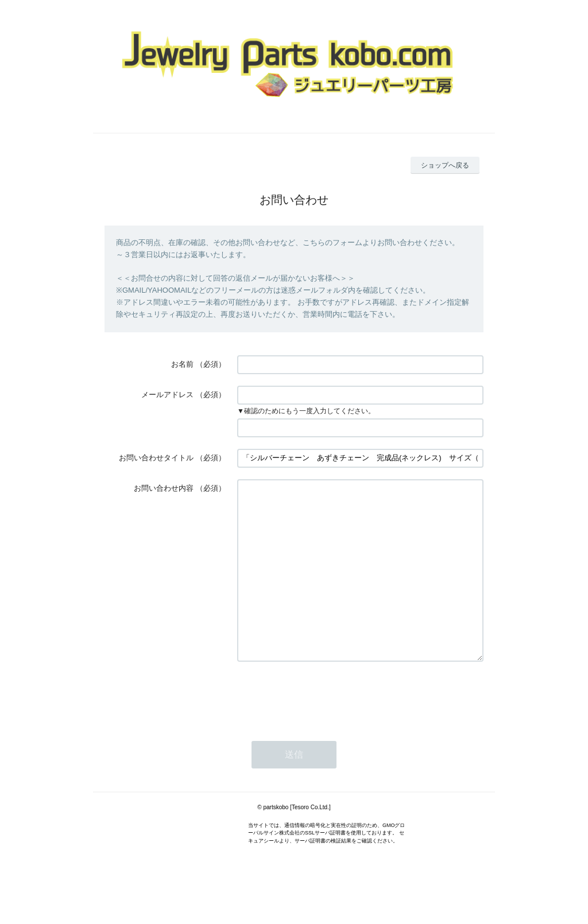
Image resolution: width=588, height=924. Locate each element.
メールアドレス (167, 395)
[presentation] (324, 730)
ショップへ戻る (445, 165)
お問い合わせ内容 (164, 488)
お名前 (182, 364)
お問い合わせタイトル (156, 458)
